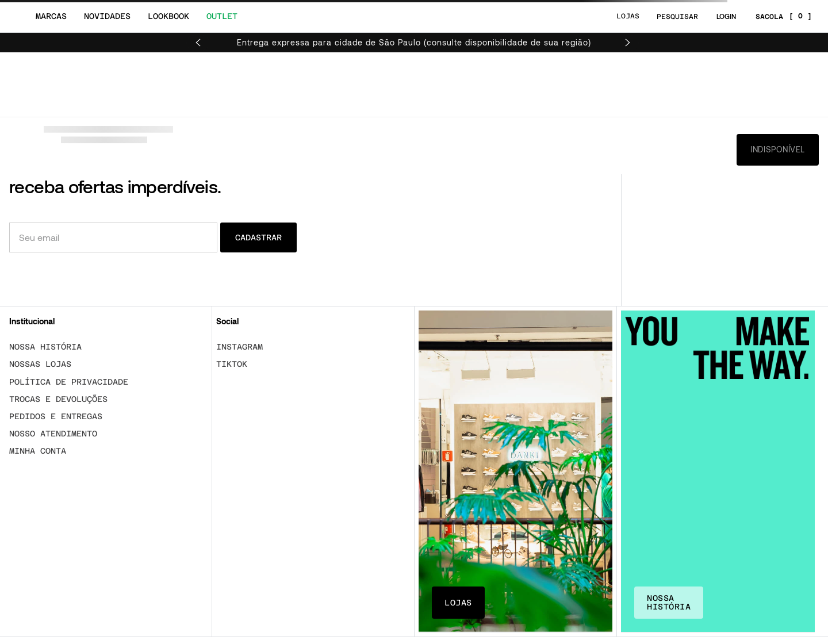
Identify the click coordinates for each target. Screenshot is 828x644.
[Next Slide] (627, 43)
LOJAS (628, 16)
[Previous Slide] (198, 43)
